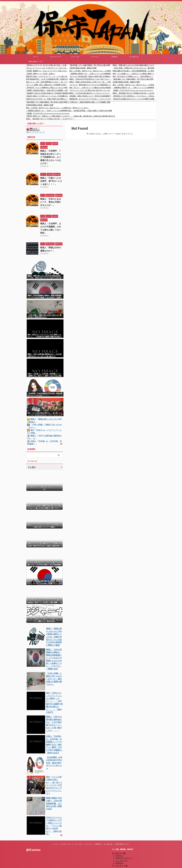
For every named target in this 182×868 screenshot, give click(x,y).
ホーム (36, 57)
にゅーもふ (95, 57)
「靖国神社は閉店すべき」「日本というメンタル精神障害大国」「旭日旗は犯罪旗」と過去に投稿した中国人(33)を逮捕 (91, 74)
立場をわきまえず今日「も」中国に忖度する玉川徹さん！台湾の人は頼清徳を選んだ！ (48, 99)
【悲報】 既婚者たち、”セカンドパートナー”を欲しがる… (47, 71)
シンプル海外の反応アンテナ (128, 852)
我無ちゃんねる (122, 857)
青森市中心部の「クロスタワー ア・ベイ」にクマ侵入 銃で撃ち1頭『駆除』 (48, 76)
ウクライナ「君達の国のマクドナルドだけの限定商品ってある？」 (91, 85)
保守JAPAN (33, 821)
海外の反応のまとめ (124, 859)
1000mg (114, 57)
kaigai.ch (119, 839)
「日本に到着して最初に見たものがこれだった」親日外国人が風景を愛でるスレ (134, 68)
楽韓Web (119, 834)
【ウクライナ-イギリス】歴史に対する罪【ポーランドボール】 (91, 90)
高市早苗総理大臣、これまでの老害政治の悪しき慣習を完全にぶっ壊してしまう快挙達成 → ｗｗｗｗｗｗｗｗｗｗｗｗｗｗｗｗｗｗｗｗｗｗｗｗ (48, 79)
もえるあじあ (134, 57)
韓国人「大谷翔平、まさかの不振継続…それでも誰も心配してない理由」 (51, 219)
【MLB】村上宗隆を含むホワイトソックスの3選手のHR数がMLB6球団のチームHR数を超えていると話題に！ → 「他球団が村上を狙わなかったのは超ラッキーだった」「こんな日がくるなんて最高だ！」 (134, 99)
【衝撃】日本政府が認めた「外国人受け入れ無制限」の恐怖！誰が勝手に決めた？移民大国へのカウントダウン (48, 90)
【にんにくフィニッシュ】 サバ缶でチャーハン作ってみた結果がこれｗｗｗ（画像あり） (48, 68)
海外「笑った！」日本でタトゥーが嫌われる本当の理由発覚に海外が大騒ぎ (91, 88)
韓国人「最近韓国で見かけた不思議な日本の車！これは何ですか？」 (134, 93)
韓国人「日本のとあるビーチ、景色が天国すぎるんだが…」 (50, 196)
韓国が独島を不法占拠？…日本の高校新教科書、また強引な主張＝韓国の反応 (134, 71)
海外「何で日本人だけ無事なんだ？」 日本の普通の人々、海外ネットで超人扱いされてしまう (134, 76)
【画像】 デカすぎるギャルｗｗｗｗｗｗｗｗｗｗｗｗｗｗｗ (134, 90)
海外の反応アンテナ (36, 62)
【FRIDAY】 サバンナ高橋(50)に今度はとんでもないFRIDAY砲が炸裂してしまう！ (48, 88)
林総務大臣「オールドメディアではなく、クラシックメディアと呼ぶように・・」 (91, 99)
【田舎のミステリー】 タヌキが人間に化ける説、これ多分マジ (48, 65)
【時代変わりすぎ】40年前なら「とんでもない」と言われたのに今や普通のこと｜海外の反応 (134, 96)
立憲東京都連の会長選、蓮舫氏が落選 (83, 68)
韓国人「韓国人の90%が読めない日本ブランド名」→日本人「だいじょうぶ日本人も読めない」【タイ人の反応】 (91, 82)
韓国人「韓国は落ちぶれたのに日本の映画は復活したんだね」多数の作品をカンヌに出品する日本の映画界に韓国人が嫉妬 (134, 65)
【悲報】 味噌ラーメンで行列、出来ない (41, 74)
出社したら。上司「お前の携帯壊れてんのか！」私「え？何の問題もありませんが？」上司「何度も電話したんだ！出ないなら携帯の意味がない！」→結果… (48, 82)
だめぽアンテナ (122, 841)
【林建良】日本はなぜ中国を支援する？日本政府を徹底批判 (48, 93)
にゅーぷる (75, 57)
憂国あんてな (121, 854)
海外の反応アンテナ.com (126, 865)
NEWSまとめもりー (124, 829)
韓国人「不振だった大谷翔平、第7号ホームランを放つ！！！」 (50, 176)
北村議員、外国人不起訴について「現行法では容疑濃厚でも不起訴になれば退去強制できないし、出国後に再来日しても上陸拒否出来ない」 (91, 96)
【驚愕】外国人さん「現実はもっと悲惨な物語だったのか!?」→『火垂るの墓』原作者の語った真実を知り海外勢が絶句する (71, 116)
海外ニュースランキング (36, 132)
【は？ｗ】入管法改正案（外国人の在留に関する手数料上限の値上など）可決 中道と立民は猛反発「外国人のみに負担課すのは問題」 (91, 76)
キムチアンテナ (55, 57)
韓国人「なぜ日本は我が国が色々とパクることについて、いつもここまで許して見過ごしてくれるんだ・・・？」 (91, 93)
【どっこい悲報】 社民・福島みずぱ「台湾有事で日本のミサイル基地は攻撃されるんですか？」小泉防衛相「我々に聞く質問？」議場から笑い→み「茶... (48, 85)
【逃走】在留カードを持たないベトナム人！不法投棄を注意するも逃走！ (48, 96)
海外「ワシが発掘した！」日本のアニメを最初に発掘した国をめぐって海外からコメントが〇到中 (134, 74)
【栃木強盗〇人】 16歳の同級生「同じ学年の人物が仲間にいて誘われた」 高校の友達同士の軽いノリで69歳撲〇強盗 (91, 65)
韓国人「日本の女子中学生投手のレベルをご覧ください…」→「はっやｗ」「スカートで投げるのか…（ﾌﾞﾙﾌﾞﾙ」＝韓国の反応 (91, 79)
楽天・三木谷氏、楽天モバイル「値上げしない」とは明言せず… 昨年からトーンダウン (91, 71)
